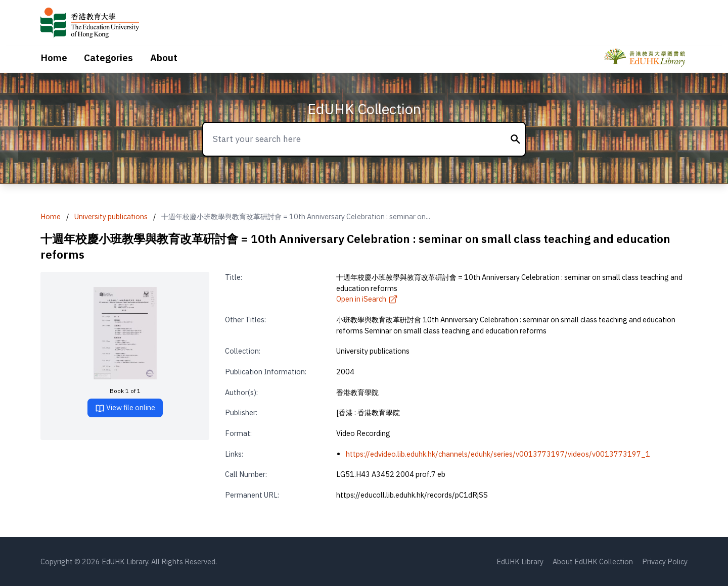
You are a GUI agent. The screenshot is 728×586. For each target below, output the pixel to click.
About (164, 58)
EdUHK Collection (364, 109)
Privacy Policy (665, 561)
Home (54, 58)
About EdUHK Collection (593, 561)
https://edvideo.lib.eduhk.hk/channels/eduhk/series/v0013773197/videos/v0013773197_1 (498, 454)
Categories (108, 58)
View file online (125, 408)
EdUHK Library (520, 561)
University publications (111, 216)
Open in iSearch (367, 299)
